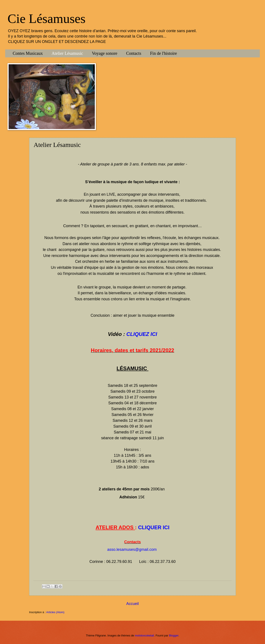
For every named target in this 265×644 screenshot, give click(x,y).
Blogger (174, 635)
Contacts (134, 53)
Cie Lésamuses (47, 19)
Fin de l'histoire (163, 53)
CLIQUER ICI (154, 527)
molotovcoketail (144, 635)
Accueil (132, 604)
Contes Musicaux (28, 53)
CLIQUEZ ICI (142, 334)
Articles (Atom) (55, 612)
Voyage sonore (105, 53)
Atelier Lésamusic (67, 53)
